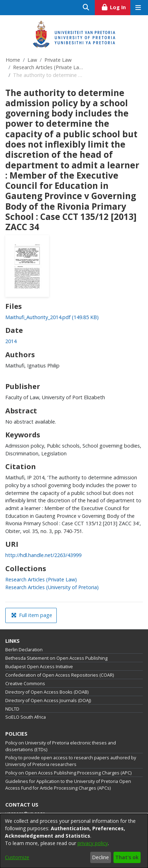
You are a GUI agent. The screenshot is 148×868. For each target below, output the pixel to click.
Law (32, 60)
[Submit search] (86, 8)
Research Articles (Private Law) (48, 67)
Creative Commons (25, 684)
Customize (17, 857)
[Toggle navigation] (138, 8)
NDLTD (12, 709)
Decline (100, 857)
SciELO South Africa (26, 717)
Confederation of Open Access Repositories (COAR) (60, 675)
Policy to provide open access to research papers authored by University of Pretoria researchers (71, 761)
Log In (116, 6)
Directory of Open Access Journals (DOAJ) (48, 701)
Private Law (58, 60)
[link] (52, 317)
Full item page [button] (32, 615)
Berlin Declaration (24, 650)
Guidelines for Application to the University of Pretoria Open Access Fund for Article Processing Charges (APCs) (68, 785)
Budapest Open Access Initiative (39, 667)
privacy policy (93, 843)
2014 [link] (11, 341)
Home (13, 60)
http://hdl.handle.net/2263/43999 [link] (43, 555)
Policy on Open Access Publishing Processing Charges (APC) (68, 773)
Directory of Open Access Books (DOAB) (47, 692)
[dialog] (74, 841)
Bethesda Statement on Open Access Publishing (56, 658)
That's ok (127, 857)
